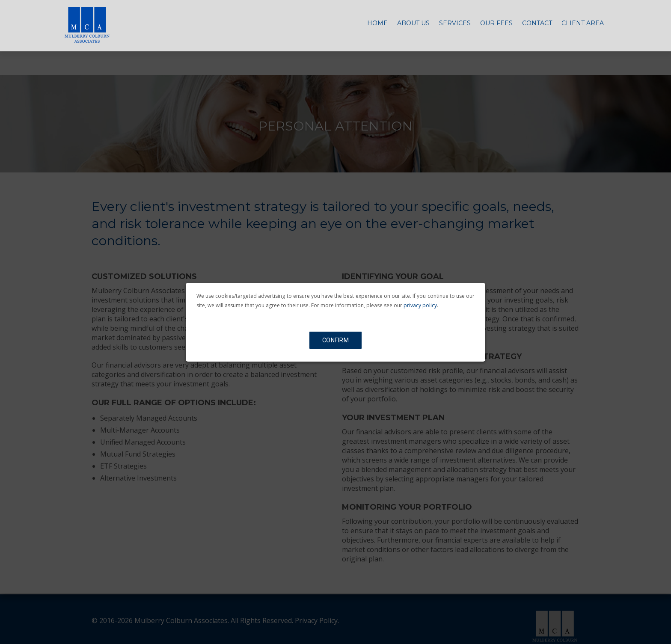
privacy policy (420, 305)
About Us (413, 27)
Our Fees (496, 27)
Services (455, 27)
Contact (537, 27)
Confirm (336, 340)
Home (377, 27)
